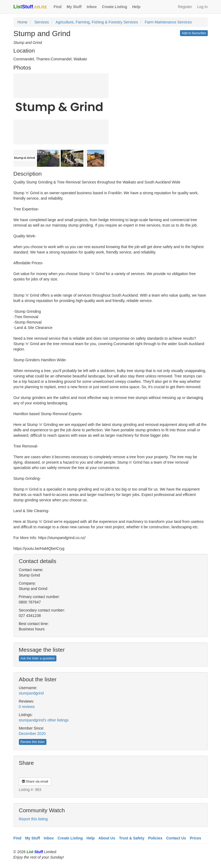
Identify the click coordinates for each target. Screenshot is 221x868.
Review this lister (33, 742)
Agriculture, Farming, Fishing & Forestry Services (97, 22)
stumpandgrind (31, 693)
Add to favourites (194, 33)
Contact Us (176, 838)
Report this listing (33, 819)
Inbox (92, 7)
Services (42, 22)
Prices (196, 838)
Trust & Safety (132, 838)
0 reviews (27, 707)
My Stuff (74, 7)
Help (136, 7)
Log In (203, 7)
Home (23, 22)
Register (185, 7)
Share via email (35, 782)
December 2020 (32, 734)
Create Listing (115, 7)
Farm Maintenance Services (168, 22)
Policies (155, 838)
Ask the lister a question (38, 658)
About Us (107, 838)
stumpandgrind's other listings (44, 720)
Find (58, 7)
